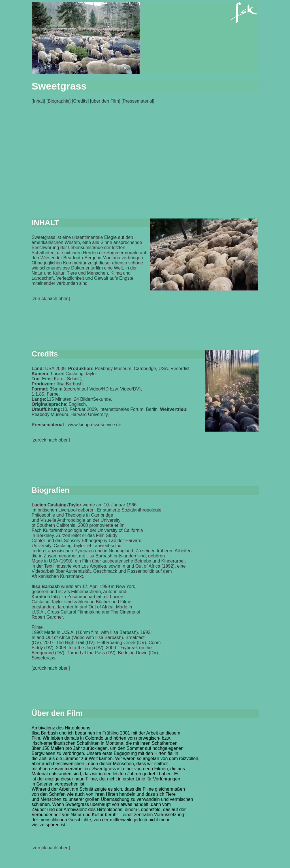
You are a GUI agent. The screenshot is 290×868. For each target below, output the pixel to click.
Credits (80, 101)
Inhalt (38, 101)
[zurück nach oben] (51, 848)
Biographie (58, 101)
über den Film (105, 101)
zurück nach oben (51, 299)
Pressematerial (138, 101)
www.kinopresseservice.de (95, 425)
